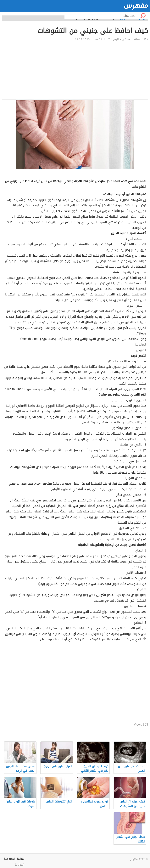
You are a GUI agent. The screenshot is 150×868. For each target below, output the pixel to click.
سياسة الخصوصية (14, 859)
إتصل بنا (20, 865)
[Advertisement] (75, 71)
